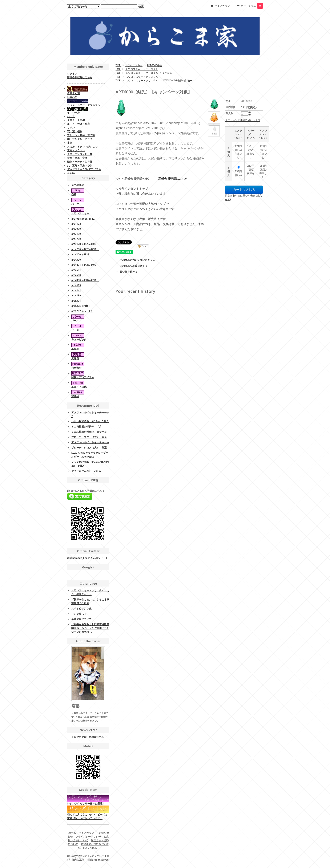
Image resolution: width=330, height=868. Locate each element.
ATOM (94, 848)
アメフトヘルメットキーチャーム (90, 442)
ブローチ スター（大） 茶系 (89, 437)
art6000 (168, 73)
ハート (71, 116)
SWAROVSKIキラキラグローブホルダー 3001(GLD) (90, 455)
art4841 (76, 290)
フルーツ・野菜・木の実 (81, 135)
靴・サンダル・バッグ (80, 139)
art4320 (76, 260)
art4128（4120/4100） (85, 244)
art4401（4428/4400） (85, 265)
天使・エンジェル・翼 (80, 154)
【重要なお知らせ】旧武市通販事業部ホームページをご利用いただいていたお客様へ (90, 628)
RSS (85, 848)
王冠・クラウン (76, 150)
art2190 (76, 234)
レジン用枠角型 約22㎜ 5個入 (90, 421)
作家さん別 (73, 93)
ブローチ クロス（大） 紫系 (89, 448)
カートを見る (252, 6)
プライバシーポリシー (88, 837)
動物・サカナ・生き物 (80, 162)
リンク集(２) (79, 614)
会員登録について (81, 619)
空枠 (74, 194)
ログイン (72, 74)
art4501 (76, 270)
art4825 (76, 285)
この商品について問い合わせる (137, 260)
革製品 (75, 349)
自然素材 (76, 368)
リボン (71, 128)
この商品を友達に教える (134, 266)
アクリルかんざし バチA (86, 471)
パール (75, 321)
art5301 (76, 301)
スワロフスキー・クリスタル (142, 69)
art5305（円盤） (81, 306)
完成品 (75, 396)
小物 (70, 143)
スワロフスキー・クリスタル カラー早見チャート (90, 592)
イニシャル (73, 112)
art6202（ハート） (82, 311)
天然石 (75, 358)
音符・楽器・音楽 (77, 158)
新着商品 (72, 97)
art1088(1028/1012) (83, 219)
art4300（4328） (82, 254)
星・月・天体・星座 (79, 124)
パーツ (75, 204)
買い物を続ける (129, 272)
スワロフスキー (134, 65)
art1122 (76, 224)
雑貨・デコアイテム (83, 377)
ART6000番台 (154, 65)
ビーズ (75, 330)
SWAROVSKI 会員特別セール (179, 80)
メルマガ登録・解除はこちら (88, 737)
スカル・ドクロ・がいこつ (82, 147)
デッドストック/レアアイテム (84, 169)
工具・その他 (79, 387)
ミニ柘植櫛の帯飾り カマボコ (89, 432)
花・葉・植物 (75, 131)
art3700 (76, 239)
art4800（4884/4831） (85, 280)
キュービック (79, 339)
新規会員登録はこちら (173, 179)
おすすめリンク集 (81, 609)
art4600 (76, 275)
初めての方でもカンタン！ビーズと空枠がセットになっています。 (88, 813)
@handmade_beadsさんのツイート (88, 558)
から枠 (71, 173)
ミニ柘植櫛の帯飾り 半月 (86, 427)
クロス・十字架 (76, 120)
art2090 (76, 229)
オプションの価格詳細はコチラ (243, 120)
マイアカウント (224, 6)
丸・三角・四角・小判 (80, 165)
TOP (118, 65)
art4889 (77, 295)
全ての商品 (78, 185)
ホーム (72, 833)
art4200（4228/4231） (85, 249)
